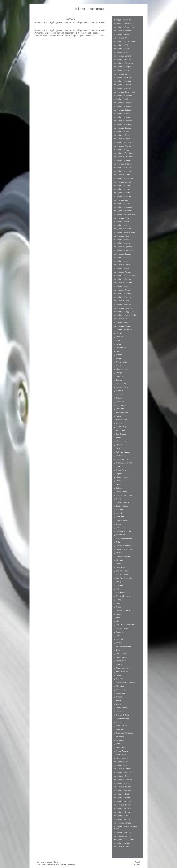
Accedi (138, 862)
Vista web (136, 864)
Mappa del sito (52, 862)
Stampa (41, 862)
